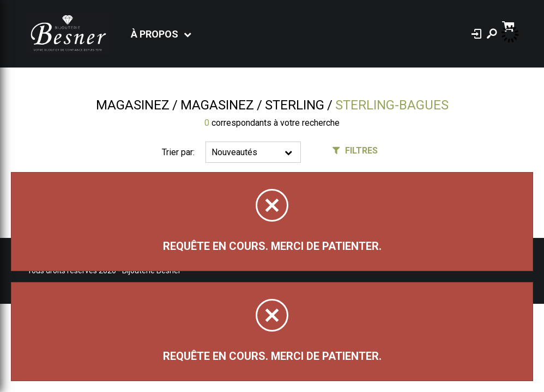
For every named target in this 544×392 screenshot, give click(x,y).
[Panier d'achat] (509, 25)
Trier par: (178, 152)
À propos (155, 34)
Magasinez (133, 105)
